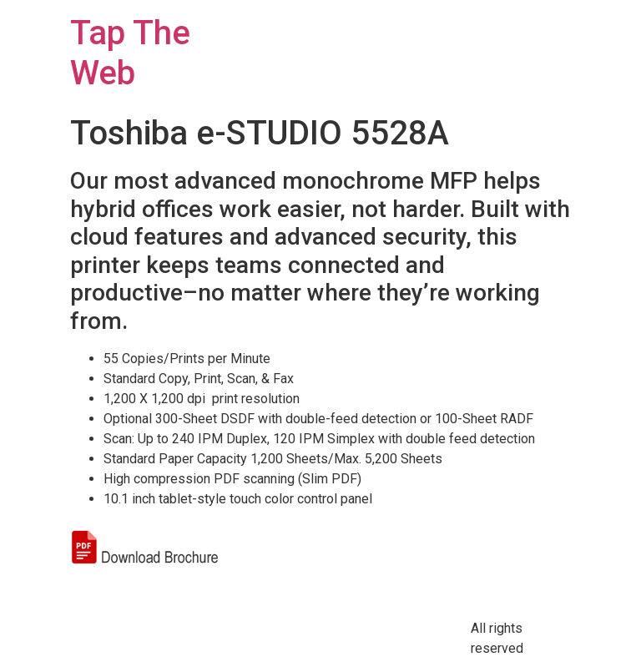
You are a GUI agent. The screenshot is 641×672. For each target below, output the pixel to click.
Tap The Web (130, 53)
